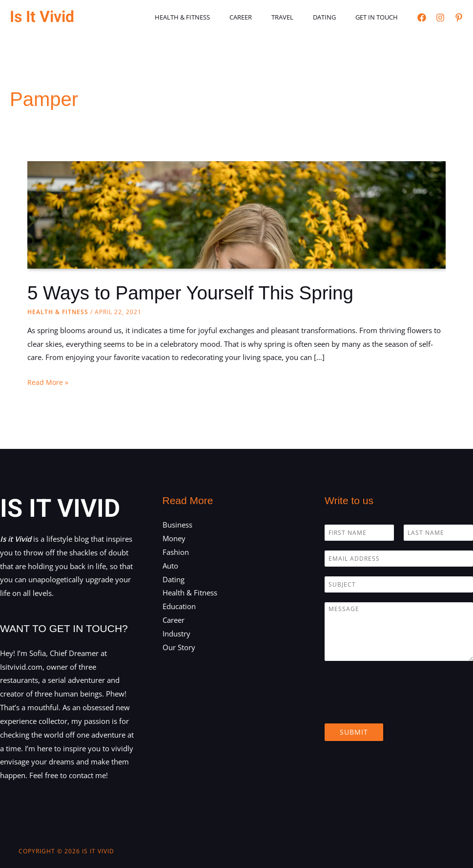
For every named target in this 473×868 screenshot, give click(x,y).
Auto (170, 566)
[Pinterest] (459, 18)
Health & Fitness (213, 17)
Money (174, 538)
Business (177, 525)
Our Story (179, 647)
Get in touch (380, 17)
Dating (335, 17)
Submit (354, 732)
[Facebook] (422, 18)
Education (179, 606)
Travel (299, 17)
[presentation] (399, 707)
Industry (176, 634)
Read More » (48, 382)
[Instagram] (440, 18)
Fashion (176, 552)
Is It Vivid (42, 17)
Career (265, 17)
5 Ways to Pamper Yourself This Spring (197, 293)
